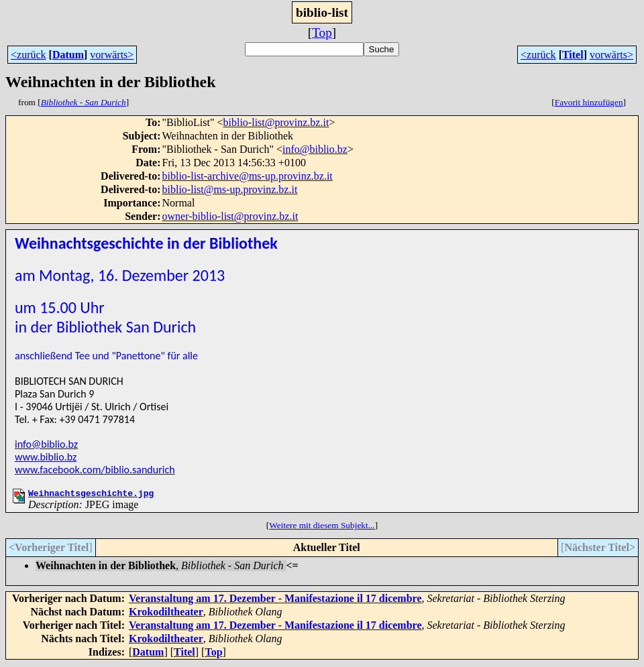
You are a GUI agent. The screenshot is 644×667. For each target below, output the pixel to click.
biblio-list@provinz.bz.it (276, 122)
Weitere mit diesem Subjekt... (322, 527)
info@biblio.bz (315, 149)
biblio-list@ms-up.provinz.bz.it (230, 189)
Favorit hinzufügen (589, 102)
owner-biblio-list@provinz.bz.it (230, 216)
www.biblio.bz (46, 457)
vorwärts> (112, 55)
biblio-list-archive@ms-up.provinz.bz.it (248, 176)
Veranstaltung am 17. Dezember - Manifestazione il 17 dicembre (275, 600)
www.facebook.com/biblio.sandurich (95, 470)
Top (322, 33)
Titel (573, 55)
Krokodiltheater (166, 614)
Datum (68, 55)
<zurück (29, 55)
